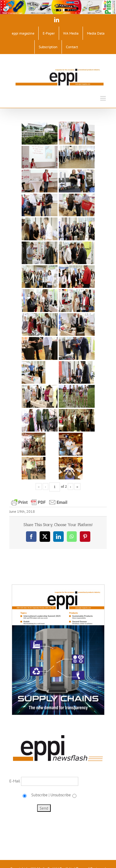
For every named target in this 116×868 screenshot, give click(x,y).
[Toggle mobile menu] (103, 98)
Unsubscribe (61, 795)
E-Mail (15, 781)
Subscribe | (40, 795)
